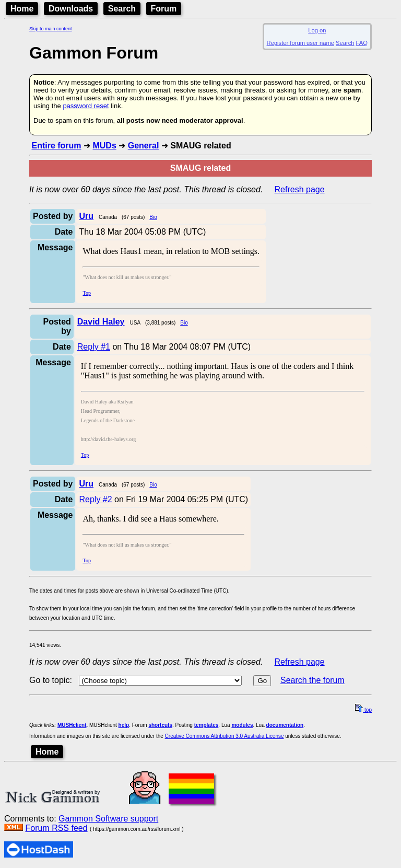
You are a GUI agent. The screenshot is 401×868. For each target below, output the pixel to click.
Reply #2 (95, 499)
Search (122, 9)
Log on (317, 30)
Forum (164, 9)
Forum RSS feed (56, 828)
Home (22, 9)
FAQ (362, 43)
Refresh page (300, 189)
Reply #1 (94, 347)
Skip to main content (51, 29)
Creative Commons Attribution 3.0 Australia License (225, 736)
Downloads (71, 9)
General (144, 146)
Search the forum (312, 680)
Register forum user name (300, 43)
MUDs (104, 146)
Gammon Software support (108, 819)
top (363, 710)
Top (86, 293)
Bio (153, 217)
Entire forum (56, 146)
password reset (86, 106)
